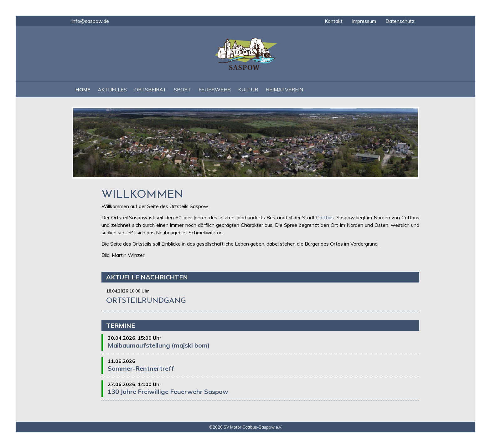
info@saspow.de (90, 21)
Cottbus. (325, 217)
